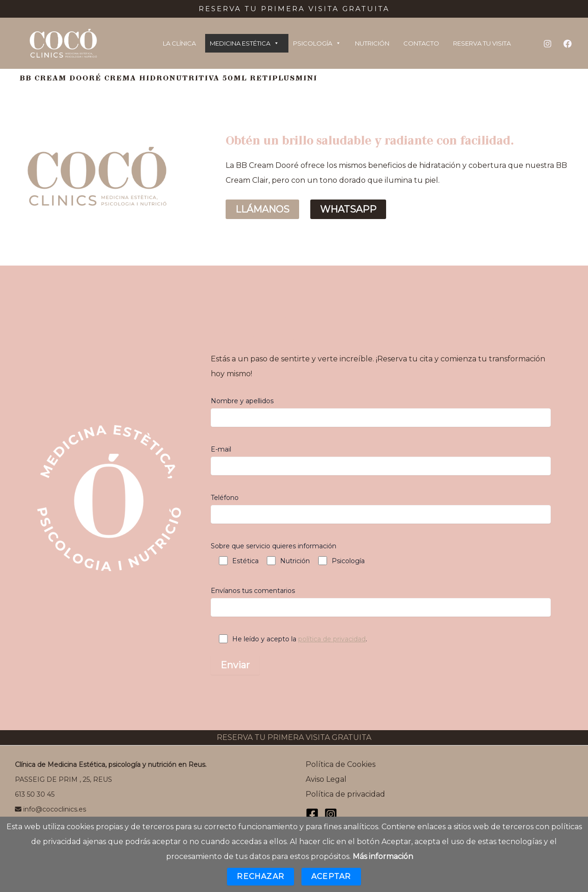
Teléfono (381, 509)
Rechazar (261, 876)
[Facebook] (568, 44)
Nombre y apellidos (381, 412)
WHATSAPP (348, 209)
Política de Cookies (341, 764)
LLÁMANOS (262, 209)
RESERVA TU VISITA (482, 43)
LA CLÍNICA (179, 43)
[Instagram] (548, 44)
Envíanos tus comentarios (381, 602)
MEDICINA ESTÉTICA (244, 43)
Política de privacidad (345, 794)
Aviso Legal (326, 779)
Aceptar (331, 876)
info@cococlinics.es (50, 809)
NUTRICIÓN (372, 43)
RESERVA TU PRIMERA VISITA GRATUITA (294, 737)
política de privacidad (332, 639)
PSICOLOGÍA (317, 43)
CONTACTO (421, 43)
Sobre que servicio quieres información (274, 546)
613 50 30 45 (35, 794)
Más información (383, 856)
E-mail (381, 460)
